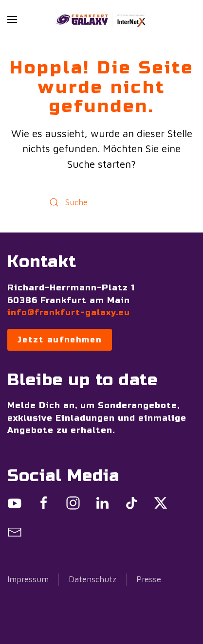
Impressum (28, 579)
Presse (149, 579)
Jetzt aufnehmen (60, 340)
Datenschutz (92, 579)
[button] (12, 19)
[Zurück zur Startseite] (102, 19)
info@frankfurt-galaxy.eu (69, 313)
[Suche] (102, 202)
